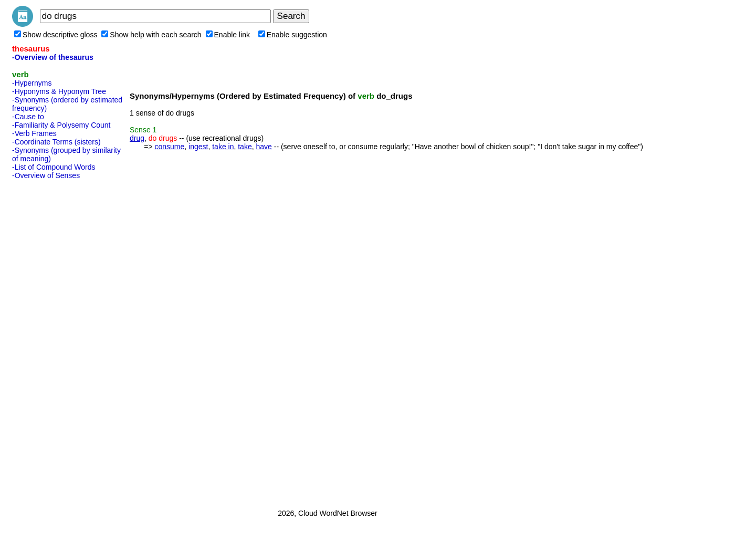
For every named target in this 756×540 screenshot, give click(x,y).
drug (137, 138)
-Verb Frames (34, 133)
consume (169, 147)
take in (223, 147)
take (245, 147)
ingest (198, 147)
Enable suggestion (293, 35)
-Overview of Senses (46, 175)
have (264, 147)
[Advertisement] (54, 341)
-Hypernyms (32, 83)
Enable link (228, 35)
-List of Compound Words (54, 167)
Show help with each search (151, 35)
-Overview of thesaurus (53, 57)
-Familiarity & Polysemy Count (61, 125)
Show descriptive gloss (56, 35)
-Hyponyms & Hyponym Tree (59, 91)
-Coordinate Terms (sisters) (56, 142)
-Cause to (28, 117)
